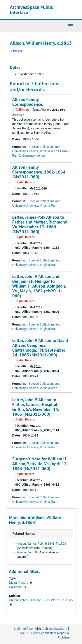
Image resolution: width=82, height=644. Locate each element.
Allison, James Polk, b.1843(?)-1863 (41, 544)
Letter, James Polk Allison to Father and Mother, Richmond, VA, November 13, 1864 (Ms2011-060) (40, 224)
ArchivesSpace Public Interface (31, 10)
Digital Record (19, 583)
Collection (16, 587)
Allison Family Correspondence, (28, 102)
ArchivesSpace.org (54, 629)
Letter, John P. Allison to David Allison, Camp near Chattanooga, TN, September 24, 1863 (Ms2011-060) (40, 348)
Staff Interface (23, 629)
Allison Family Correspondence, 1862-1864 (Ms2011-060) (39, 172)
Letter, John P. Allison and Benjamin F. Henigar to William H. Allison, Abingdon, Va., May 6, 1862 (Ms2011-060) (39, 286)
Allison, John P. (27, 552)
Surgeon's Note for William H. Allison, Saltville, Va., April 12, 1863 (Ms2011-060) (40, 464)
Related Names (24, 533)
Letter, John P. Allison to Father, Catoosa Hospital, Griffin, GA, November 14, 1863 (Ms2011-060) (36, 407)
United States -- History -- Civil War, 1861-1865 (41, 600)
